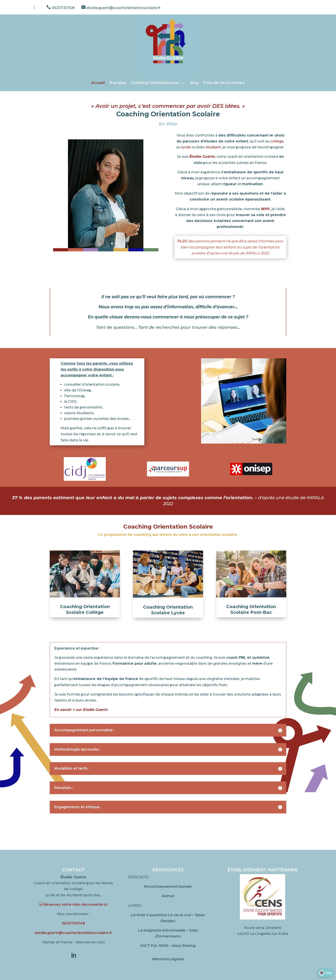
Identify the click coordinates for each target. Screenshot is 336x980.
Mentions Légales (168, 959)
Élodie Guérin (202, 157)
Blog (194, 83)
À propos (118, 83)
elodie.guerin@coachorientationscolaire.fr (121, 8)
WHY (265, 209)
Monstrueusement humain (168, 887)
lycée (186, 147)
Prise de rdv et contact (224, 83)
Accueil (98, 83)
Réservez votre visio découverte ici (73, 905)
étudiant (213, 147)
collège (277, 141)
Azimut (168, 896)
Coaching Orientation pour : (156, 83)
